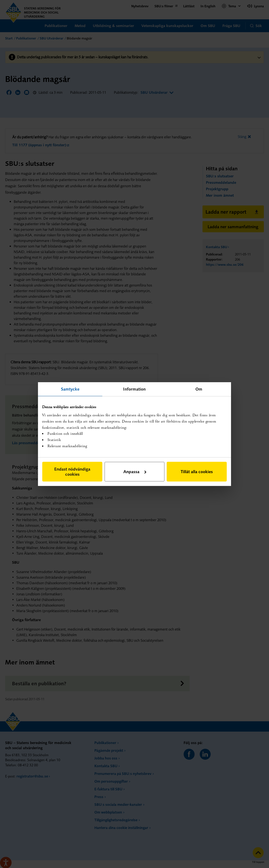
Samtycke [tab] (70, 389)
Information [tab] (134, 389)
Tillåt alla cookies (197, 472)
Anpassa (135, 472)
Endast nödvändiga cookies (72, 472)
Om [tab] (199, 389)
